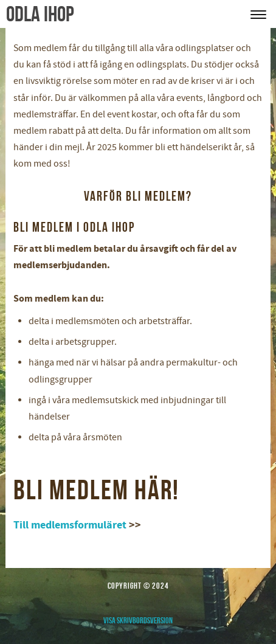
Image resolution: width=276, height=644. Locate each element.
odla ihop (40, 14)
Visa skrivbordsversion (138, 620)
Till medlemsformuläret (70, 525)
